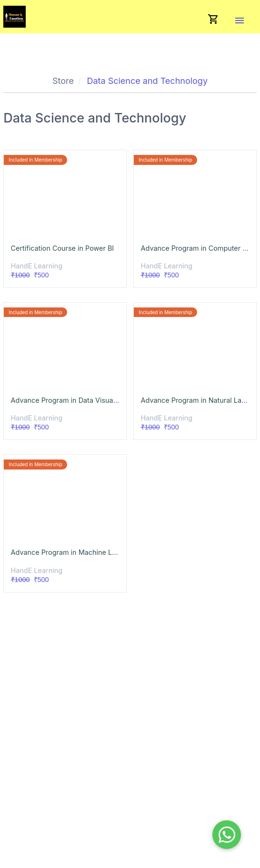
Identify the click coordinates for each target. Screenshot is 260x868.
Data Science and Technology (147, 81)
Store (63, 81)
